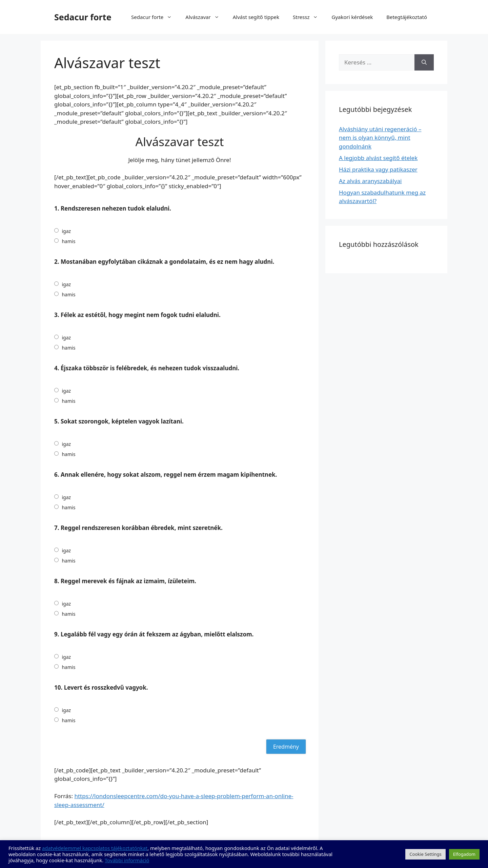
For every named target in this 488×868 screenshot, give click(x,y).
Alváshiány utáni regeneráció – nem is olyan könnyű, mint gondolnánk (380, 138)
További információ (127, 860)
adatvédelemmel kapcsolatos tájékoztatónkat (95, 848)
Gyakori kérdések (352, 17)
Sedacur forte (83, 17)
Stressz (309, 17)
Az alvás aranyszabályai (370, 181)
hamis (68, 241)
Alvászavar (206, 17)
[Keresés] (424, 62)
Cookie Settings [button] (425, 854)
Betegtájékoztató (407, 17)
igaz (66, 231)
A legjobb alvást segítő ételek (378, 158)
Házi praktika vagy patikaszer (378, 169)
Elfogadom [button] (464, 854)
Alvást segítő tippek (256, 17)
